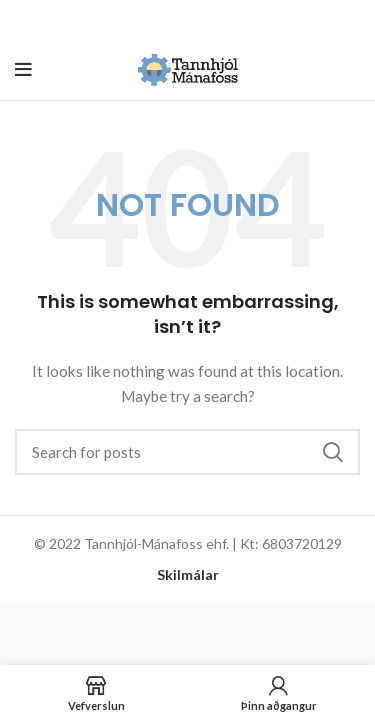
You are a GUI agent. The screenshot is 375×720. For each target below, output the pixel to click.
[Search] (187, 452)
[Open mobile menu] (23, 70)
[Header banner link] (157, 20)
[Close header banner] (350, 20)
